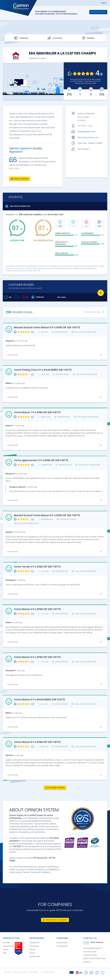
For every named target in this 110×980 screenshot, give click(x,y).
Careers (6, 949)
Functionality (34, 946)
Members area (35, 956)
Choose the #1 (35, 943)
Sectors (32, 953)
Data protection (34, 972)
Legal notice (8, 972)
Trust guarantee (62, 946)
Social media (84, 149)
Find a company (62, 943)
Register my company (98, 12)
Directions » (87, 962)
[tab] (86, 942)
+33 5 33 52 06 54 (90, 952)
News (5, 953)
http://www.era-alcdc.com (88, 137)
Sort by (92, 312)
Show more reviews (55, 788)
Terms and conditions (20, 972)
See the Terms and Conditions (37, 872)
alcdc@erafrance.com (86, 132)
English (104, 3)
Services (32, 949)
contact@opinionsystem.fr (93, 948)
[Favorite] (101, 293)
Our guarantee (8, 946)
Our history (7, 943)
